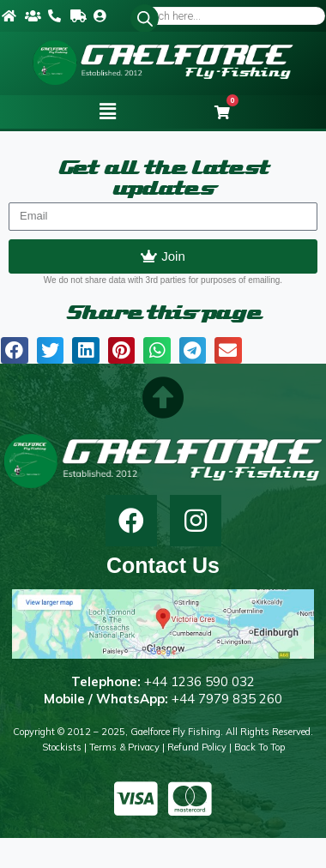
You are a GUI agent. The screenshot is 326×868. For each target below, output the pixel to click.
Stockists (62, 747)
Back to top (260, 747)
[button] (107, 112)
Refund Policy (197, 747)
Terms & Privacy (124, 747)
